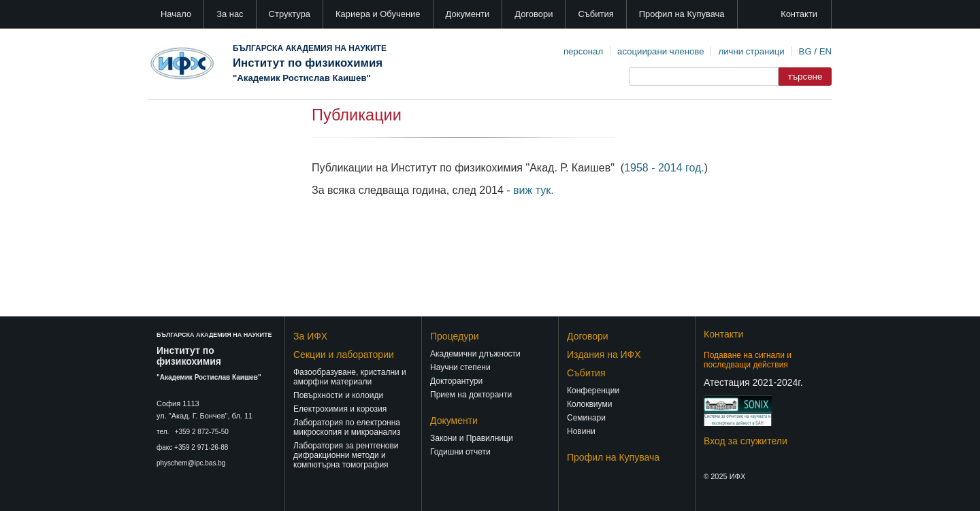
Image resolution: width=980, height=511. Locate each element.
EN (826, 51)
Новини (581, 431)
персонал (583, 51)
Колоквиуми (589, 404)
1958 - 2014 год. (664, 168)
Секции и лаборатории (344, 355)
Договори (534, 14)
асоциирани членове (660, 51)
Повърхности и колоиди (338, 395)
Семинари (586, 418)
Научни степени (460, 367)
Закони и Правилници (472, 438)
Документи (468, 14)
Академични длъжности (475, 354)
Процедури (455, 336)
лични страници (751, 51)
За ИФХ (310, 336)
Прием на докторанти (471, 395)
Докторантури (456, 381)
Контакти (799, 14)
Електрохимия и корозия (340, 409)
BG (805, 51)
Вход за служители (746, 441)
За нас (230, 14)
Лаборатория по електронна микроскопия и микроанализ (347, 427)
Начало (176, 14)
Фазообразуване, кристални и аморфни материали (350, 377)
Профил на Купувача (682, 14)
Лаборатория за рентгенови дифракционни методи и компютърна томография (346, 455)
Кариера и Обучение (378, 14)
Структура (290, 14)
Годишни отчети (460, 452)
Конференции (593, 391)
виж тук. (534, 190)
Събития (595, 14)
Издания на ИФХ (604, 355)
